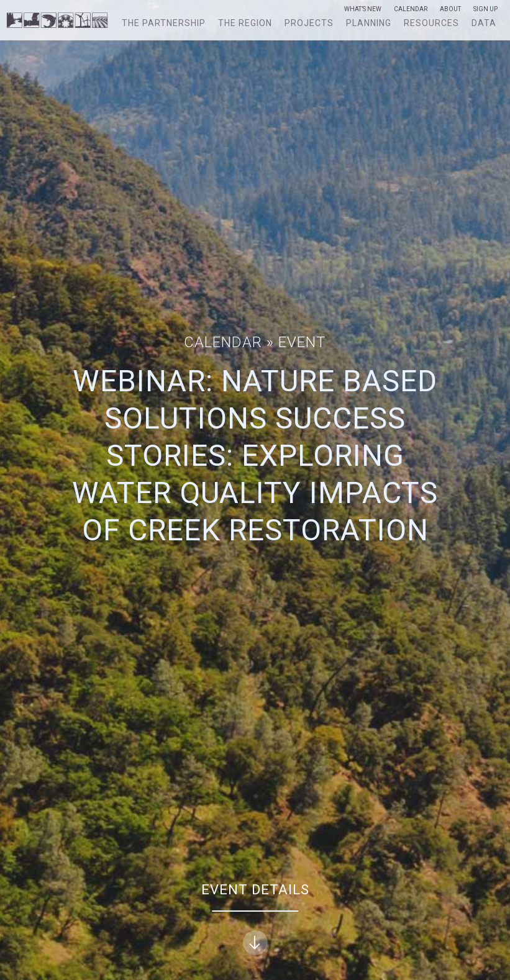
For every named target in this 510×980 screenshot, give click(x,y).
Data (484, 23)
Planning (369, 23)
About (450, 9)
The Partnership (164, 23)
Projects (309, 23)
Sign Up (485, 9)
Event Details (255, 919)
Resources (431, 23)
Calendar (411, 9)
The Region (245, 23)
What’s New (363, 9)
